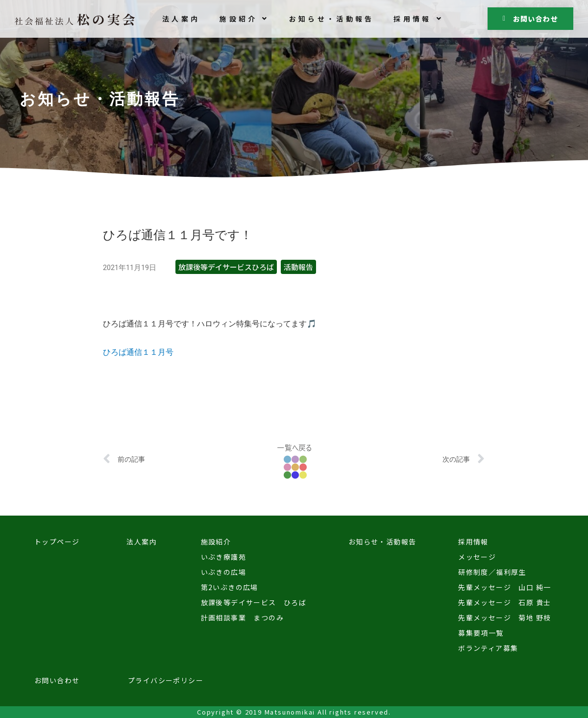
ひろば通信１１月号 (138, 352)
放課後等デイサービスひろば (226, 267)
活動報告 (298, 267)
